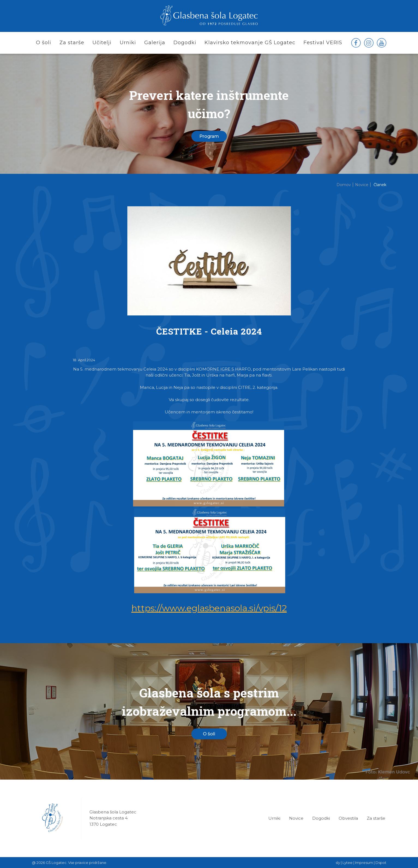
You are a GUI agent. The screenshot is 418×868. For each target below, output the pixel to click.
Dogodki (321, 818)
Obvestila (348, 818)
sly (338, 863)
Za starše (376, 818)
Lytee (348, 863)
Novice (296, 818)
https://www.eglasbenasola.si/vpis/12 (209, 608)
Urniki (274, 818)
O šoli (209, 734)
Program (209, 136)
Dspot (381, 863)
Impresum (364, 863)
